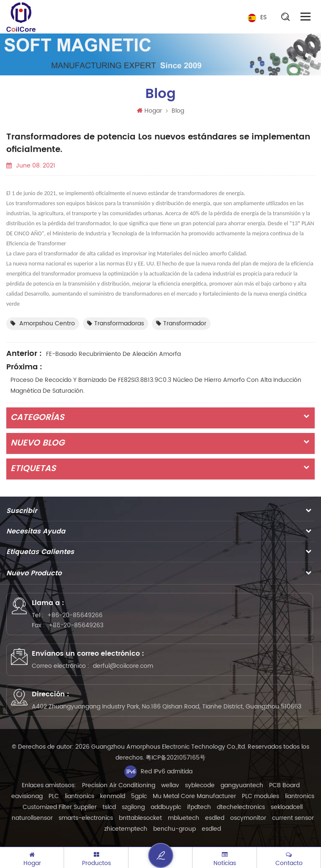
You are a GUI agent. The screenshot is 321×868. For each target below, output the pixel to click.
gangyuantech (242, 785)
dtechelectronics (241, 807)
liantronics (80, 796)
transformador (181, 323)
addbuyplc (166, 807)
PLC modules (261, 796)
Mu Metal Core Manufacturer (194, 796)
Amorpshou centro (43, 323)
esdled (215, 818)
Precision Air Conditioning (119, 785)
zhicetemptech (126, 829)
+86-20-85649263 (76, 625)
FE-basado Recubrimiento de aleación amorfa (113, 354)
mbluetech (184, 818)
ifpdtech (199, 807)
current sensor (293, 818)
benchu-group (175, 829)
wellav (170, 785)
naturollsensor (32, 818)
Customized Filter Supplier (60, 807)
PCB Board (284, 785)
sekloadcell (287, 807)
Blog (178, 111)
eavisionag (27, 796)
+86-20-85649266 (75, 615)
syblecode (200, 785)
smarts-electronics (86, 818)
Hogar (149, 111)
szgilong (133, 807)
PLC (54, 796)
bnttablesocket (140, 818)
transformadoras (116, 323)
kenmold (113, 796)
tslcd (109, 807)
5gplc (139, 796)
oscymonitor (248, 818)
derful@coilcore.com (123, 666)
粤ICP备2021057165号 (176, 758)
